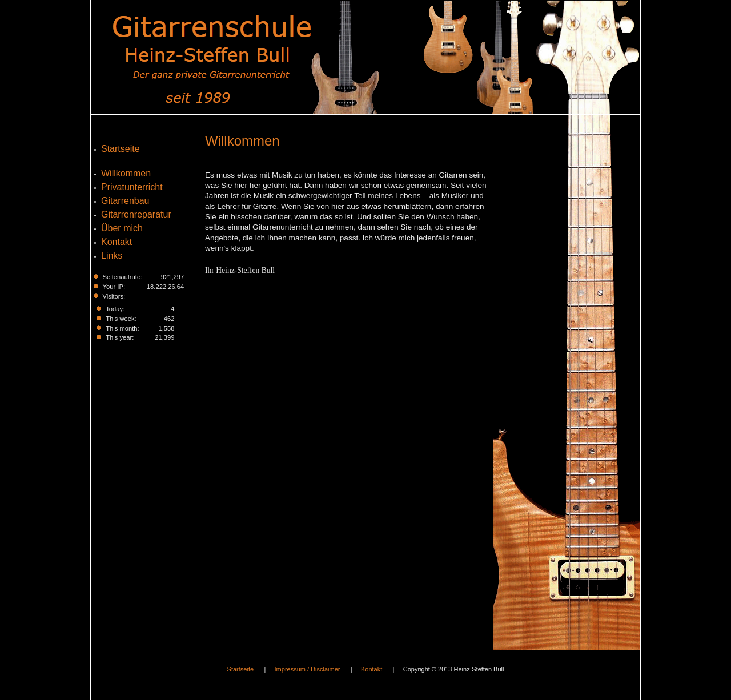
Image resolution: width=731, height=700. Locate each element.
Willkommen (242, 141)
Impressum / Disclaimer (308, 669)
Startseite (121, 149)
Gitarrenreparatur (136, 214)
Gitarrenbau (125, 201)
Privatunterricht (132, 187)
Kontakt (117, 242)
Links (112, 256)
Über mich (122, 228)
